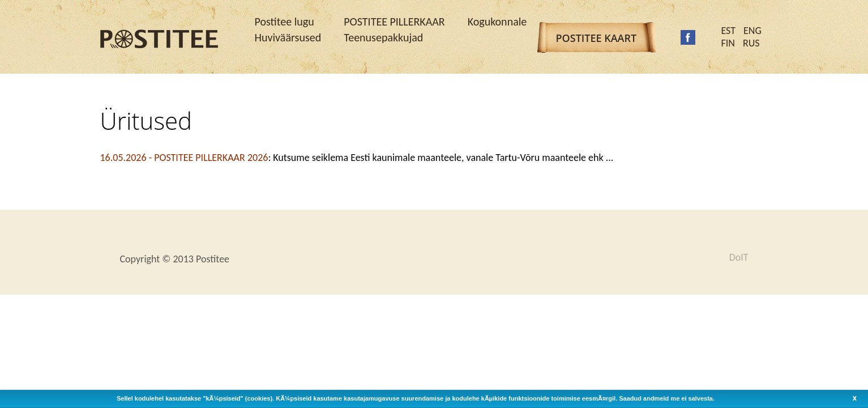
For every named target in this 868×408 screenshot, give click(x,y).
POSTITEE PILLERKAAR (394, 22)
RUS (751, 43)
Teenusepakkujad (383, 37)
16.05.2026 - (184, 158)
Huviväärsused (288, 37)
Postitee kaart (597, 38)
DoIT (739, 257)
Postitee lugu (285, 22)
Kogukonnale (497, 22)
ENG (752, 31)
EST (729, 31)
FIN (728, 43)
